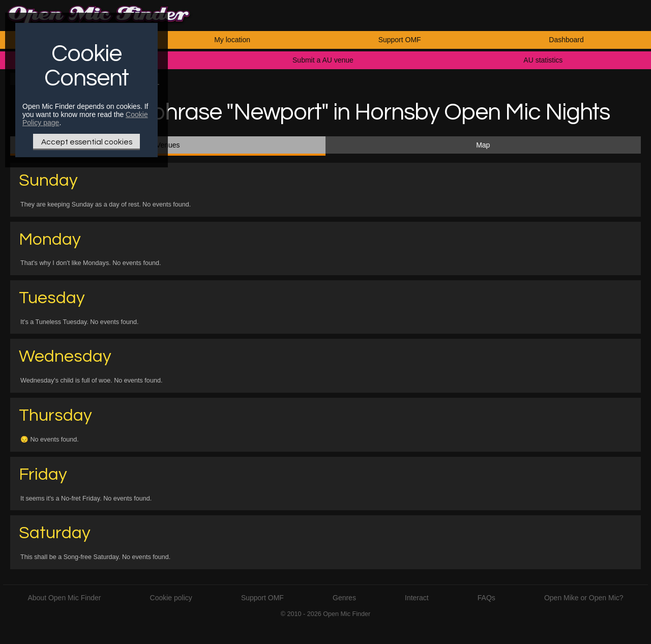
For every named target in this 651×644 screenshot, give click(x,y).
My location (232, 40)
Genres (344, 598)
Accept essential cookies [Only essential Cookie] (87, 142)
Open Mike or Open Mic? (584, 598)
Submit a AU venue (323, 60)
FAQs (486, 598)
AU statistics (543, 60)
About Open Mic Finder (64, 598)
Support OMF (400, 40)
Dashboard (566, 40)
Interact (417, 598)
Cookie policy (171, 598)
